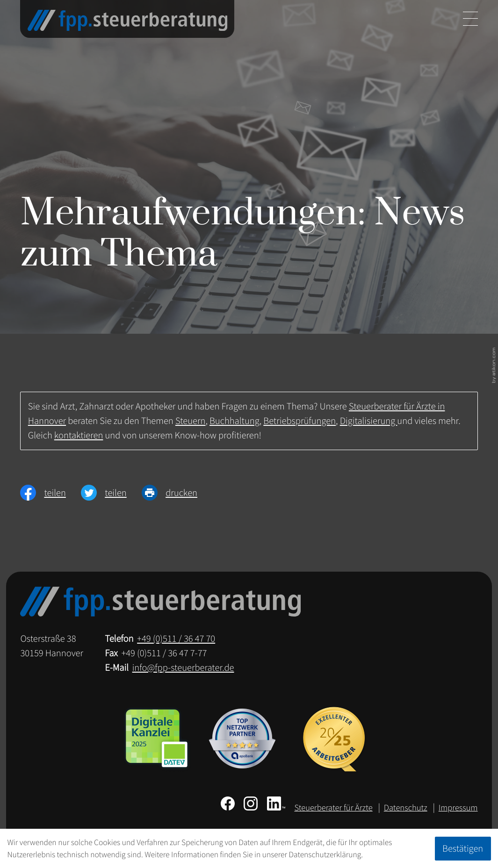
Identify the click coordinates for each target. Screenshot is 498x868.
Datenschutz (406, 808)
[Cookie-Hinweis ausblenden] (463, 848)
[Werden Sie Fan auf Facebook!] (228, 803)
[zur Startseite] (127, 20)
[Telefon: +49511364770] (176, 639)
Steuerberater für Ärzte (333, 808)
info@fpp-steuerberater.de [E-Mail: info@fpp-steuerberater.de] (183, 667)
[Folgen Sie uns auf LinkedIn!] (276, 803)
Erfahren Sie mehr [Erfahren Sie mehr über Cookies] (394, 854)
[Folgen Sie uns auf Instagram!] (251, 803)
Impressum (458, 808)
